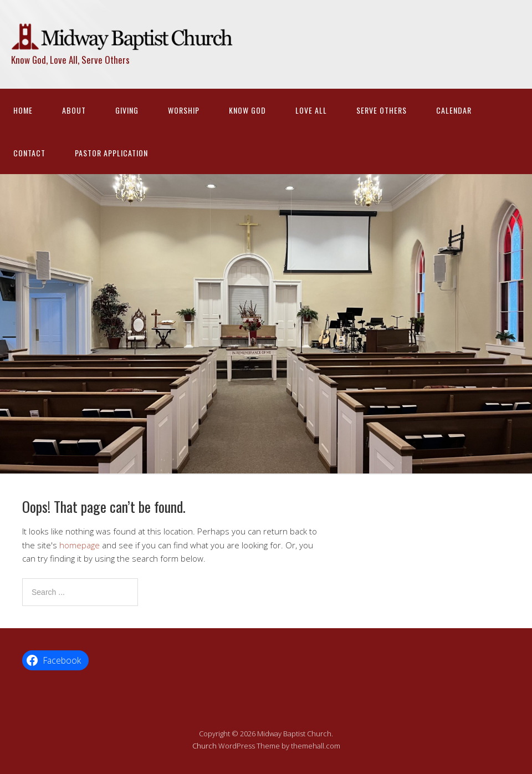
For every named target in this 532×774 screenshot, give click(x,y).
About (74, 110)
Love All (311, 110)
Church (204, 746)
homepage (80, 545)
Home (23, 110)
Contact (29, 153)
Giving (127, 110)
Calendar (454, 110)
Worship (184, 110)
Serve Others (382, 110)
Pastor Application (111, 153)
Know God (247, 110)
